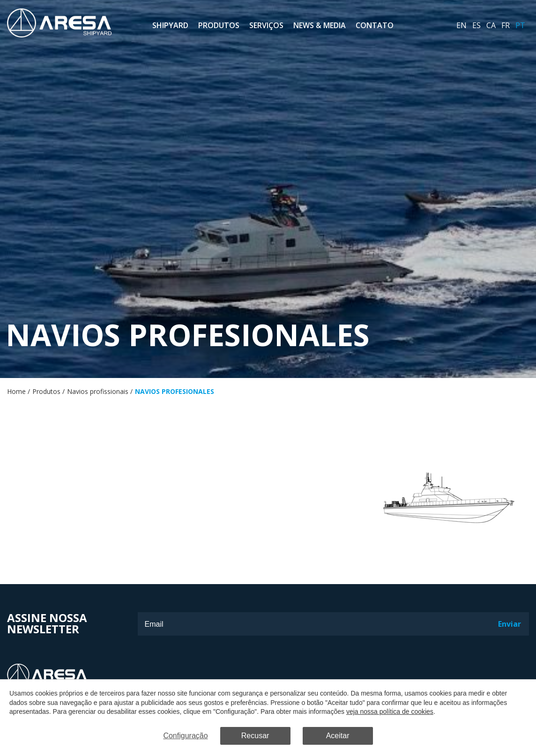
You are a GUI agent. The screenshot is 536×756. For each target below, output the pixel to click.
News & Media (320, 25)
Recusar (255, 736)
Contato (375, 25)
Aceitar (338, 736)
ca (491, 25)
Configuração (185, 736)
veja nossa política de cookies (390, 712)
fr (506, 25)
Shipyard (170, 25)
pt (520, 25)
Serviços (266, 25)
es (476, 25)
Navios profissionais (98, 391)
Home (16, 391)
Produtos (219, 25)
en (462, 25)
